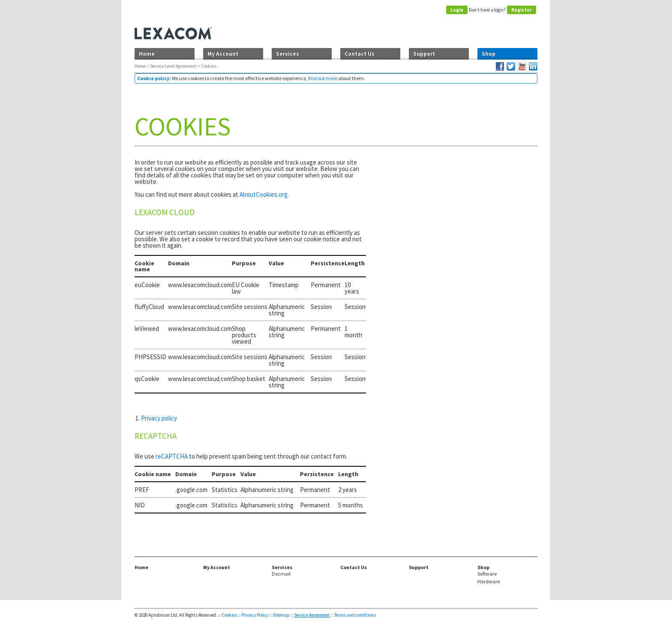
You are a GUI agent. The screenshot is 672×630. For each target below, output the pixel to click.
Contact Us (360, 54)
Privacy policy (159, 418)
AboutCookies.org (264, 194)
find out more (323, 78)
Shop (489, 54)
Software (487, 574)
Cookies (229, 615)
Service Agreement (312, 615)
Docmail (281, 574)
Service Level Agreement (173, 66)
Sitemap (281, 615)
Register (522, 10)
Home (147, 54)
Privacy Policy (255, 615)
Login (457, 10)
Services (288, 54)
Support (424, 54)
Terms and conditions (355, 615)
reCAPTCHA (172, 456)
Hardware (489, 582)
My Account (223, 54)
